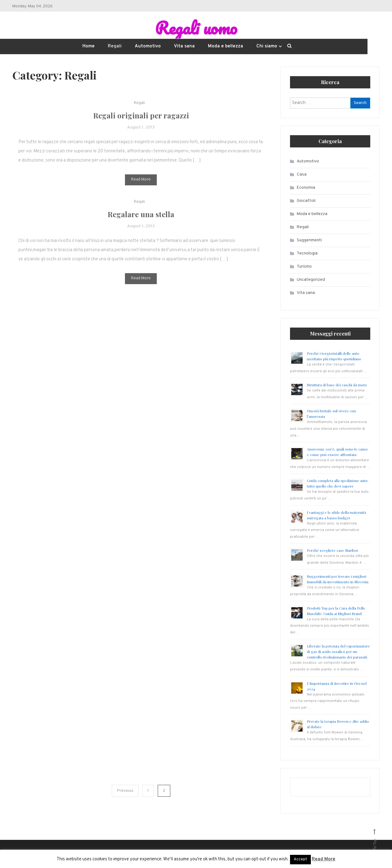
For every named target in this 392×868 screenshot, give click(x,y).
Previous (125, 791)
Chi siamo (267, 46)
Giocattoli (306, 201)
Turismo (304, 267)
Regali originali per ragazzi (141, 123)
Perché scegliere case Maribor (333, 550)
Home (89, 46)
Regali (115, 46)
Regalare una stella (141, 222)
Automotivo (148, 46)
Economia (306, 188)
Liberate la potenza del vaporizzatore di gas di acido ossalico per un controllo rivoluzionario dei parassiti (338, 651)
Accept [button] (300, 859)
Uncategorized (311, 280)
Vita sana (184, 46)
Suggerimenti (309, 240)
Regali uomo (196, 28)
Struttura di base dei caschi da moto (337, 385)
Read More (141, 187)
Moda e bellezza (226, 46)
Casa (302, 174)
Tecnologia (307, 253)
